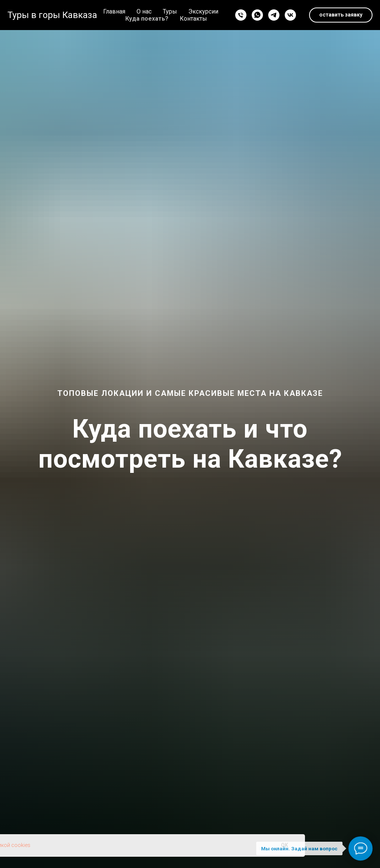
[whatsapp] (257, 15)
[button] (341, 15)
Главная (114, 11)
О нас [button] (144, 11)
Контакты (193, 19)
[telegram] (274, 15)
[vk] (290, 15)
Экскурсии (203, 11)
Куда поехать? (147, 19)
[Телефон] (241, 15)
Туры (170, 11)
